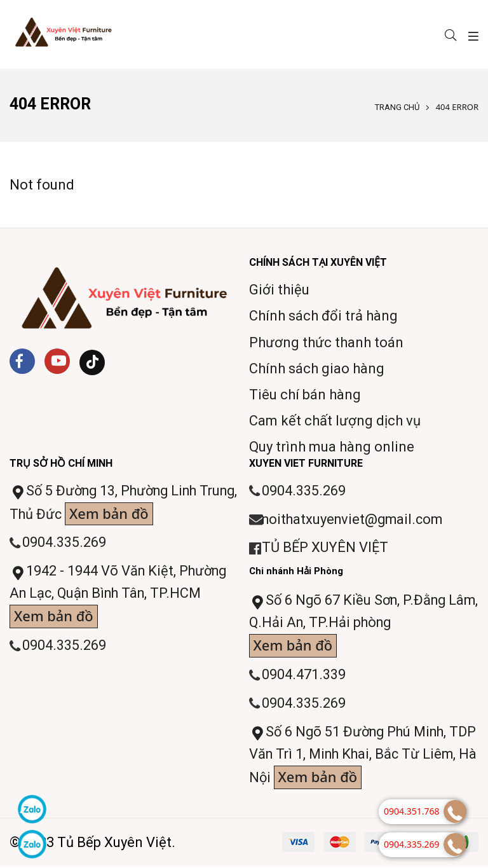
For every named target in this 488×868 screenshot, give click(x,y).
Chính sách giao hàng (317, 369)
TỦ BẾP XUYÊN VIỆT (326, 548)
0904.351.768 (412, 811)
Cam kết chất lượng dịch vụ (335, 421)
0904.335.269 (64, 543)
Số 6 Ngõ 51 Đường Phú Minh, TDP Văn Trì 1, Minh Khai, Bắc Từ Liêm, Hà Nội (352, 758)
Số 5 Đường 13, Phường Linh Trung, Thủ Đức (107, 505)
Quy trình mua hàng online (332, 447)
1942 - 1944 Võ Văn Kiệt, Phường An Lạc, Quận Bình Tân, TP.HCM (120, 597)
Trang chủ (397, 107)
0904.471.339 (304, 676)
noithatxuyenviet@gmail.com (355, 520)
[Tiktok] (92, 362)
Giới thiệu (279, 290)
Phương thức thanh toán (326, 342)
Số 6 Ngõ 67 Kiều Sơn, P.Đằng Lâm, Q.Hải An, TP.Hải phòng (350, 626)
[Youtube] (57, 361)
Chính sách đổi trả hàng (323, 316)
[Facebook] (22, 361)
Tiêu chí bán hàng (305, 395)
